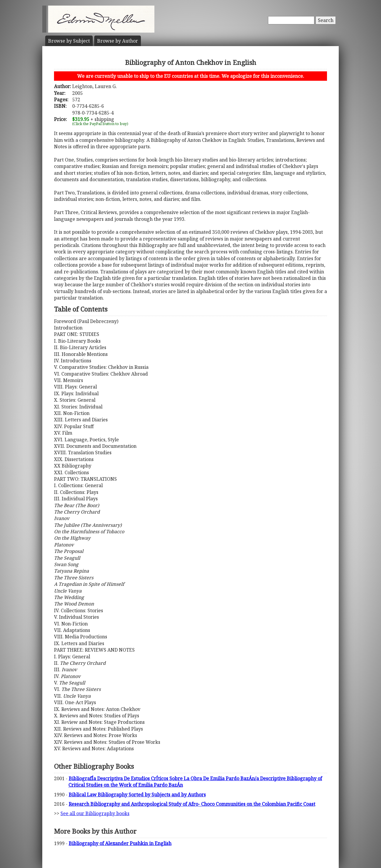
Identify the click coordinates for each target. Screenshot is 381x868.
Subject (69, 41)
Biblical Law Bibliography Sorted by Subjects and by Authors (137, 795)
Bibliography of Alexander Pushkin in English (120, 843)
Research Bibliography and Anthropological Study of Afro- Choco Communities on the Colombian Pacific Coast (192, 804)
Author (118, 41)
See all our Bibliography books (95, 813)
